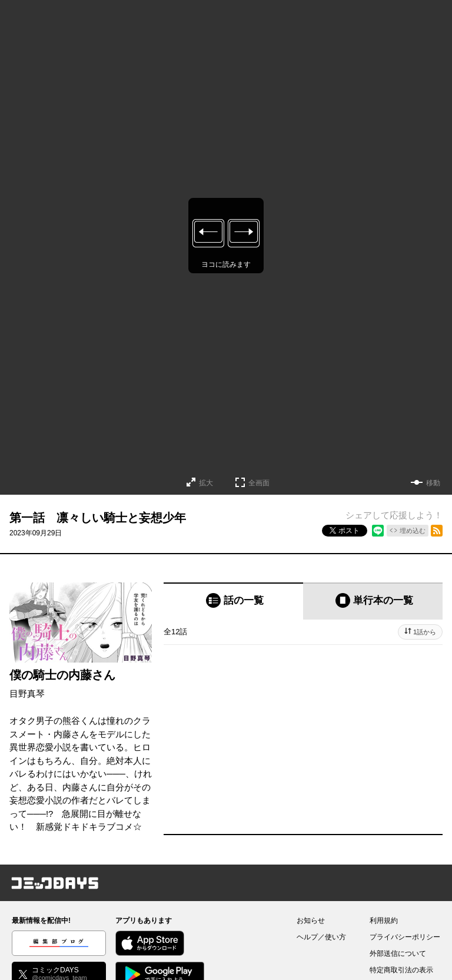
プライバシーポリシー (405, 937)
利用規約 (384, 921)
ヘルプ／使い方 (321, 937)
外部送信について (398, 953)
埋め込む (413, 531)
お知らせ (311, 921)
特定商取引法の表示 (401, 970)
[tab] (233, 601)
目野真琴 (27, 693)
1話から (425, 632)
